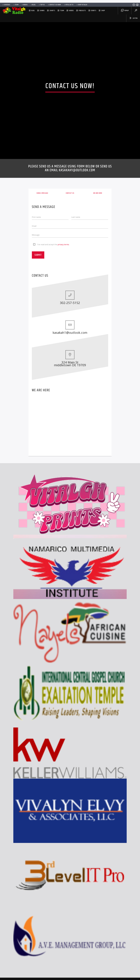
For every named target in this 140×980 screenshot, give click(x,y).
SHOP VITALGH (82, 5)
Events (94, 11)
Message (36, 319)
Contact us (70, 277)
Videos (25, 5)
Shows (42, 11)
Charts (52, 11)
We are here (98, 277)
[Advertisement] (70, 1)
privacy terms (63, 328)
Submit (38, 339)
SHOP (103, 11)
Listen (133, 18)
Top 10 (41, 5)
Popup (125, 11)
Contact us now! (54, 5)
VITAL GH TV (69, 5)
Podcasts (82, 11)
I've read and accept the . (53, 328)
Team (16, 5)
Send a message (42, 277)
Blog (33, 5)
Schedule (6, 5)
